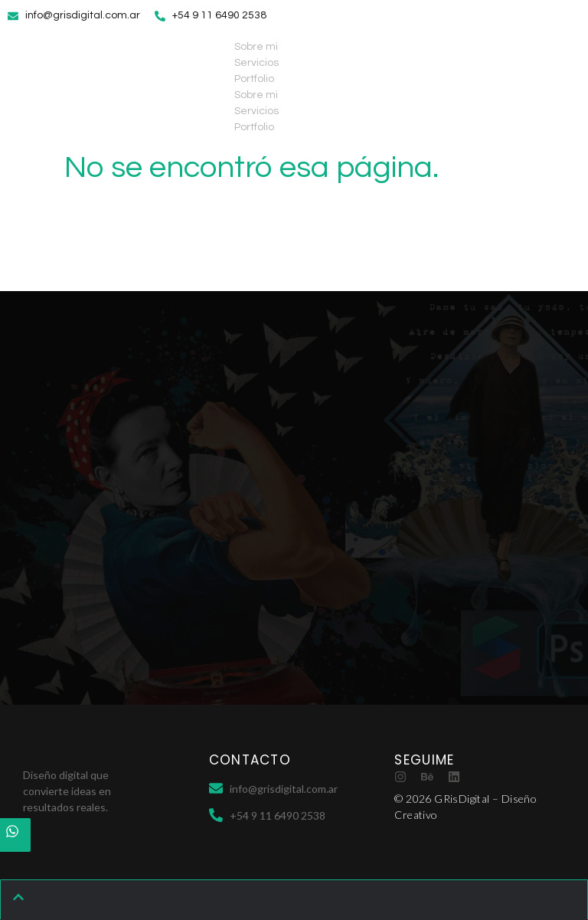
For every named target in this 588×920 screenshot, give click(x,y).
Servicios (256, 63)
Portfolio (254, 79)
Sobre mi (256, 47)
